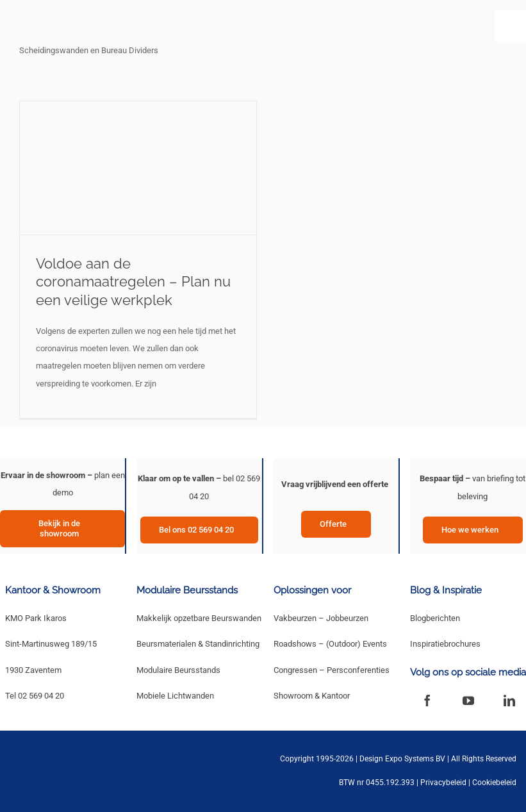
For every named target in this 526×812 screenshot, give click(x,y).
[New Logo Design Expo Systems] (59, 24)
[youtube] (468, 700)
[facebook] (427, 700)
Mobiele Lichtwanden (175, 696)
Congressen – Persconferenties (332, 670)
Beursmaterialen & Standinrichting (198, 644)
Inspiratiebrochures (445, 644)
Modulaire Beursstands (178, 670)
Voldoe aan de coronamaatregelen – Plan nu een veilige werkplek (133, 282)
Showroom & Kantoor (312, 696)
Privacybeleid (443, 783)
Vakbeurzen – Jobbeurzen (321, 618)
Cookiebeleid (494, 783)
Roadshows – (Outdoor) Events (330, 644)
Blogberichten (435, 618)
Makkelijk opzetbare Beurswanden (199, 618)
